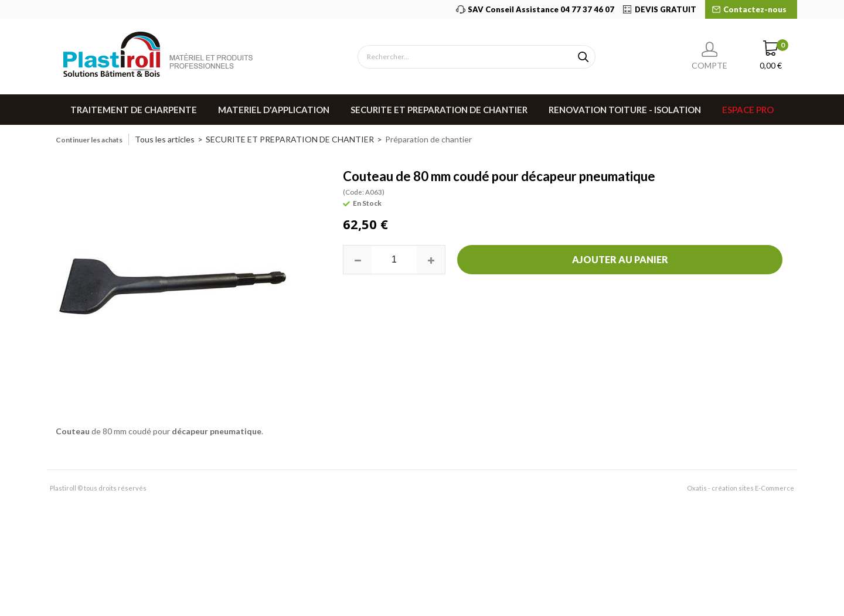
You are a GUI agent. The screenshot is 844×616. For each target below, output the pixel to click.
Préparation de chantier (428, 139)
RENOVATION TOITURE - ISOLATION (625, 110)
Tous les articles (165, 139)
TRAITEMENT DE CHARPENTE (134, 110)
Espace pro (748, 110)
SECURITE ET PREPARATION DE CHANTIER (439, 110)
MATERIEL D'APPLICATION (274, 110)
